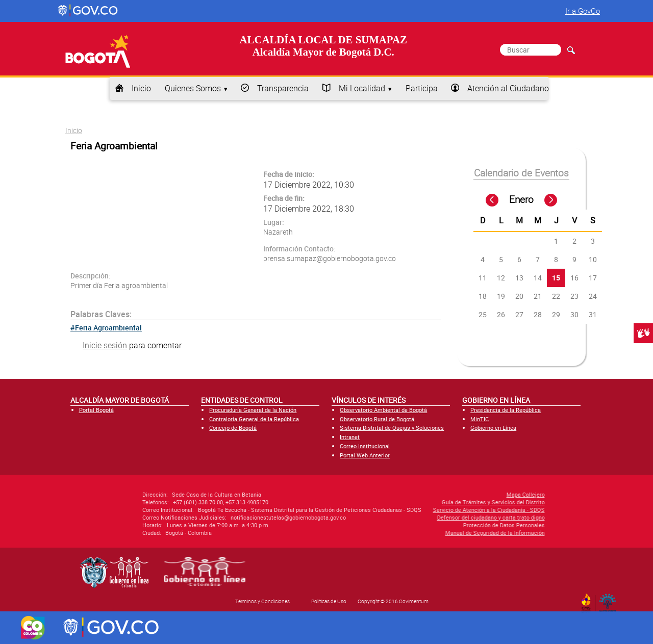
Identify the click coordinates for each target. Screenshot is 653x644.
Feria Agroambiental (108, 328)
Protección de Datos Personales (431, 525)
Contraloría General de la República (254, 419)
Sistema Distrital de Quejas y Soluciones (392, 428)
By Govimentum (610, 600)
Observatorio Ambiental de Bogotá (383, 410)
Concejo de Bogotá (233, 428)
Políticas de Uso (329, 601)
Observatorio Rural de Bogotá (377, 419)
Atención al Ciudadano (508, 88)
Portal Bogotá (96, 410)
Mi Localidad (362, 88)
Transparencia (283, 88)
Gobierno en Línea (493, 428)
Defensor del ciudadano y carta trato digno (418, 517)
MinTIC (480, 419)
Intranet (350, 437)
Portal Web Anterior (365, 455)
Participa (422, 88)
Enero (521, 199)
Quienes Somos (193, 88)
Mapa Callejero (452, 494)
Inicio (141, 88)
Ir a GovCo (583, 11)
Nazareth (278, 232)
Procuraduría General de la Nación (253, 410)
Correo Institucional (365, 446)
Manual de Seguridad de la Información (422, 533)
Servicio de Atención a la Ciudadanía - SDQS (416, 510)
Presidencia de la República (506, 410)
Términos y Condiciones (262, 601)
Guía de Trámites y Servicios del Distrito (420, 502)
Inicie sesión (105, 345)
